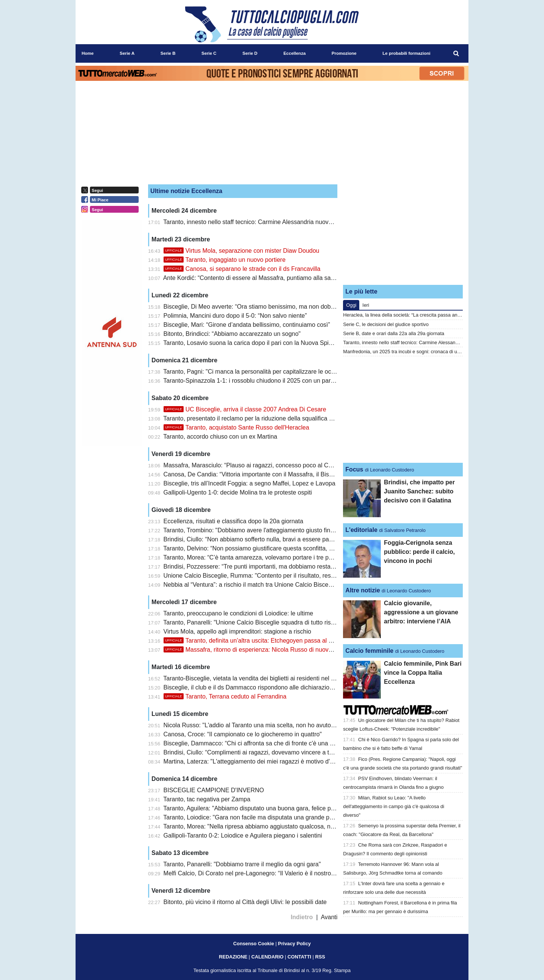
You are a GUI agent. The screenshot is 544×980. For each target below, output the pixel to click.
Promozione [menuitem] (344, 53)
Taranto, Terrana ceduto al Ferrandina (225, 696)
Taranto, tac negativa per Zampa (207, 799)
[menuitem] (456, 54)
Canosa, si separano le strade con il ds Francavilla (242, 269)
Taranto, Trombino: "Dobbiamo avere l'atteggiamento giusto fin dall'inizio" (261, 530)
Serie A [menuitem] (127, 53)
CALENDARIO (267, 957)
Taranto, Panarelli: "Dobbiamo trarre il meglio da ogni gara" (242, 864)
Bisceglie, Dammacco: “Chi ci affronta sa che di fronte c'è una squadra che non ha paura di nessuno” (298, 743)
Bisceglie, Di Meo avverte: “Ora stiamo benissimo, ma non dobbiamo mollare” (267, 307)
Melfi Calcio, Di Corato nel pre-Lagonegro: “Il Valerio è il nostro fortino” (258, 873)
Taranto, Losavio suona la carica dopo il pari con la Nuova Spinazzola (256, 343)
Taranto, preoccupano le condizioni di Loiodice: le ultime (238, 613)
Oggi (351, 305)
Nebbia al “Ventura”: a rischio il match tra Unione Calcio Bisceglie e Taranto (264, 585)
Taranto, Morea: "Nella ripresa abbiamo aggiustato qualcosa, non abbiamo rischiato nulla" (283, 826)
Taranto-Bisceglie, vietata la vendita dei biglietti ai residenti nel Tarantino (259, 678)
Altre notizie (363, 590)
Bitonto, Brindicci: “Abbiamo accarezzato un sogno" (232, 334)
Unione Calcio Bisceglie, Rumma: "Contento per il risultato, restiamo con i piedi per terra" (282, 576)
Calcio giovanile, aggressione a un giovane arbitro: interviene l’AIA (421, 612)
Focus (354, 469)
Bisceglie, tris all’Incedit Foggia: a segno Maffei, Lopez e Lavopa (250, 483)
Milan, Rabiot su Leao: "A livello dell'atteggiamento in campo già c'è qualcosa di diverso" (393, 806)
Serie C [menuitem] (209, 53)
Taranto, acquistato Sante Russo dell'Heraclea (236, 427)
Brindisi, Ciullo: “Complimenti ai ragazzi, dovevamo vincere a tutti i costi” (260, 752)
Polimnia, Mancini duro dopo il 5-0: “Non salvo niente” (235, 316)
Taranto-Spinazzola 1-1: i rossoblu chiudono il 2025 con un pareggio (254, 381)
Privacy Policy (294, 944)
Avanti (329, 917)
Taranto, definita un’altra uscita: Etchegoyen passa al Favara (256, 641)
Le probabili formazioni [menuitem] (407, 53)
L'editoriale (361, 530)
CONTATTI (299, 957)
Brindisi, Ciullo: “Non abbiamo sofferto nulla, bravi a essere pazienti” (254, 539)
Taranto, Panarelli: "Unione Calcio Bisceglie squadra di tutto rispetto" (255, 622)
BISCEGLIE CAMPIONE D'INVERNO (214, 790)
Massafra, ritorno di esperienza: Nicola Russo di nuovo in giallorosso (266, 650)
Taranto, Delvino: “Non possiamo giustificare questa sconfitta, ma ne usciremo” (269, 548)
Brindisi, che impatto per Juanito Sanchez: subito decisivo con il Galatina (419, 491)
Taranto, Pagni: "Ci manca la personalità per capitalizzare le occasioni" (258, 372)
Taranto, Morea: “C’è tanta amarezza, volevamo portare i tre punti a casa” (261, 557)
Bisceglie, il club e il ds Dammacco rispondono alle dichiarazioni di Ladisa (262, 687)
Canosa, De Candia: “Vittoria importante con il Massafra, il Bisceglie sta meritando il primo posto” (293, 474)
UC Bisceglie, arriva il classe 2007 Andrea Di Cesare (245, 409)
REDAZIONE (233, 957)
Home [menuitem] (88, 53)
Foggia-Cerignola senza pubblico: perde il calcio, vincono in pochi (419, 552)
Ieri (366, 305)
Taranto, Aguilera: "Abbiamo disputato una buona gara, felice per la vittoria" (264, 808)
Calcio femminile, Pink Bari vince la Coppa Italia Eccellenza (423, 673)
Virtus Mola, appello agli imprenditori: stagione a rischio (237, 631)
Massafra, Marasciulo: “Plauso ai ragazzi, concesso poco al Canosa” (255, 465)
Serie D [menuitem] (250, 53)
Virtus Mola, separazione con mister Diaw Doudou (242, 251)
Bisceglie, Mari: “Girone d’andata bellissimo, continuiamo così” (247, 325)
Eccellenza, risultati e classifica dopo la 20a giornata (233, 521)
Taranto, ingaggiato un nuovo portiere (225, 260)
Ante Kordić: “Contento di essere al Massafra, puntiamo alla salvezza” (257, 278)
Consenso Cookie (253, 944)
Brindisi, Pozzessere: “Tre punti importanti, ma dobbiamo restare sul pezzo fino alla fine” (281, 567)
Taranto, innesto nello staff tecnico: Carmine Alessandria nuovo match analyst (267, 222)
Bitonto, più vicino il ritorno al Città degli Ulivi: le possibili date (245, 902)
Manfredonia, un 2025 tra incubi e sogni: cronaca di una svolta (410, 352)
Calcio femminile (369, 651)
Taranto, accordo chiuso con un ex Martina (220, 437)
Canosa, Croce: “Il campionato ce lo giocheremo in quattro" (243, 734)
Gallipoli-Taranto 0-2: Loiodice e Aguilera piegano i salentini (243, 835)
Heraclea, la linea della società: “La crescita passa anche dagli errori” (417, 315)
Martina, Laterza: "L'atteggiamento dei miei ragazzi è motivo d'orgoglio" (259, 761)
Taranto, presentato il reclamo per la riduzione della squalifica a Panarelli (260, 418)
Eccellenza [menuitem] (294, 53)
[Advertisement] (403, 232)
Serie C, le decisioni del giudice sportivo (386, 324)
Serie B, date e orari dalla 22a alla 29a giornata (394, 333)
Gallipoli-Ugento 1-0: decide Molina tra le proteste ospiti (238, 492)
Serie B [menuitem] (168, 53)
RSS (320, 957)
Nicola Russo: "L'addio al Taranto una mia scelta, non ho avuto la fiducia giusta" (270, 725)
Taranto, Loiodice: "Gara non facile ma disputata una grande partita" (254, 817)
